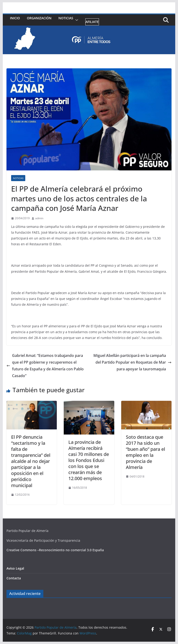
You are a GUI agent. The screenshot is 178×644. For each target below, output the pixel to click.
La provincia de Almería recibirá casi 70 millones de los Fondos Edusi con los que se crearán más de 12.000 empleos (89, 460)
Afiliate (92, 22)
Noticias (66, 18)
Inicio (15, 18)
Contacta (14, 578)
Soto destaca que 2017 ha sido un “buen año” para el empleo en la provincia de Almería (145, 452)
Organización (39, 18)
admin (39, 218)
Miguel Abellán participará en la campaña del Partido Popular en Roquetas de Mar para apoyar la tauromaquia (132, 362)
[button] (76, 20)
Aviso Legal (15, 568)
